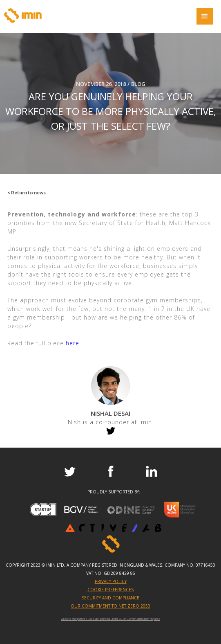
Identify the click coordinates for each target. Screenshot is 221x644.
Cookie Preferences (110, 590)
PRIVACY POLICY (111, 581)
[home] (22, 16)
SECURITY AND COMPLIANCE (110, 598)
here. (73, 343)
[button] (205, 16)
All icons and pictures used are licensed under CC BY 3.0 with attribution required (111, 619)
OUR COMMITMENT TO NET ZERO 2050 (110, 606)
